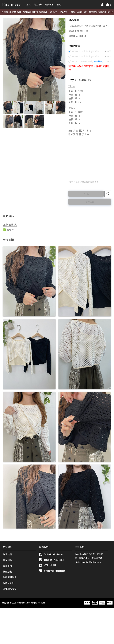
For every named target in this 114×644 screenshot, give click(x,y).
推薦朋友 (7, 608)
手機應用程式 (10, 613)
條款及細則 (9, 619)
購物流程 (7, 591)
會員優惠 (7, 602)
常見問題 (7, 596)
